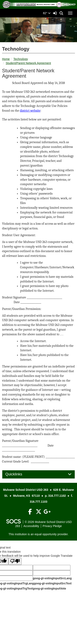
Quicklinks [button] (18, 474)
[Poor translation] (15, 561)
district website (30, 111)
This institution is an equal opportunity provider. (39, 534)
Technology (21, 59)
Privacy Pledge (52, 526)
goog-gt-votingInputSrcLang (52, 578)
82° (47, 13)
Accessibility (31, 526)
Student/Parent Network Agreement (28, 63)
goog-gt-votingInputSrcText (53, 583)
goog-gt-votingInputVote (49, 588)
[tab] (38, 474)
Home (6, 59)
